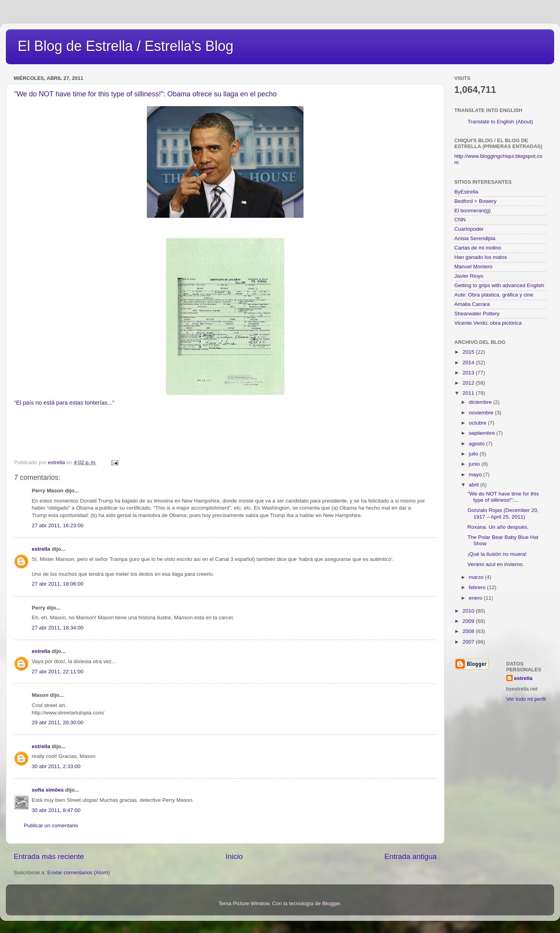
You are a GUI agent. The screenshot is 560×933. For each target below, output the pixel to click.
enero (476, 598)
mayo (476, 475)
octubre (478, 423)
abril (474, 485)
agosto (477, 444)
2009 (469, 621)
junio (475, 464)
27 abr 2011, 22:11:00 (58, 672)
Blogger (331, 903)
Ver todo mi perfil (526, 699)
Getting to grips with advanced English (499, 285)
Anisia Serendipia (475, 238)
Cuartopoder (469, 229)
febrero (478, 587)
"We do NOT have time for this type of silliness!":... (503, 497)
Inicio (234, 856)
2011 (469, 393)
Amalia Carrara (472, 304)
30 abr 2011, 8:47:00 (56, 810)
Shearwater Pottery (477, 314)
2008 (469, 631)
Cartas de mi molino (478, 248)
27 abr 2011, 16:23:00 (58, 525)
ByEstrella (466, 192)
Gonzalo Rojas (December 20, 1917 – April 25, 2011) (503, 513)
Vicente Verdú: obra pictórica (488, 323)
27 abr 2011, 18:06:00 (58, 584)
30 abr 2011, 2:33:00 (56, 766)
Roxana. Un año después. (498, 527)
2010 (469, 611)
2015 (469, 352)
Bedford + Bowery (475, 201)
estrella (41, 549)
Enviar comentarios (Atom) (79, 872)
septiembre (483, 433)
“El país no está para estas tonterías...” (64, 403)
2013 (469, 373)
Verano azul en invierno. (496, 564)
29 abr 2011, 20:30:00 (58, 722)
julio (474, 454)
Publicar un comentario (51, 825)
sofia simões (48, 790)
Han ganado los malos (481, 257)
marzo (477, 577)
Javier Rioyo (469, 276)
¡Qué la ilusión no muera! (497, 554)
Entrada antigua (411, 856)
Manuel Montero (473, 267)
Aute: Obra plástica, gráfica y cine (494, 295)
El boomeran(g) (472, 211)
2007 (469, 642)
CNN (460, 220)
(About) (524, 122)
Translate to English (491, 122)
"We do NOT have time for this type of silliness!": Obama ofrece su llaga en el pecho (145, 94)
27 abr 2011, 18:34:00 (58, 628)
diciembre (481, 402)
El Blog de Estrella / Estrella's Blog (126, 46)
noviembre (482, 413)
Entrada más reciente (49, 856)
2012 (469, 383)
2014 (469, 363)
